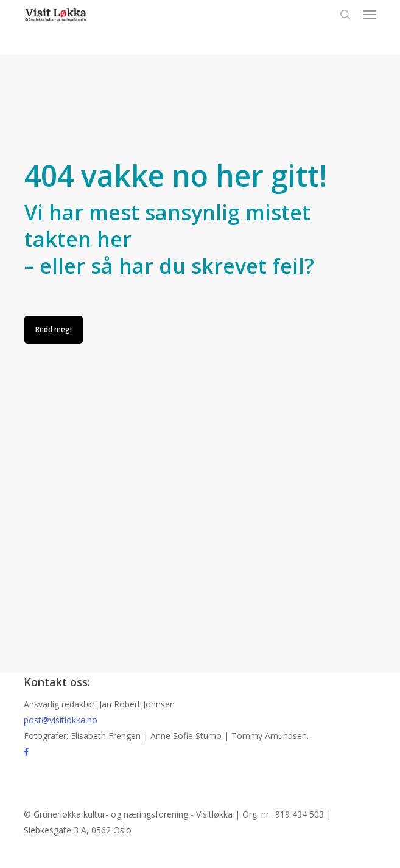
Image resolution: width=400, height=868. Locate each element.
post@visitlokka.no (61, 720)
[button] (370, 15)
